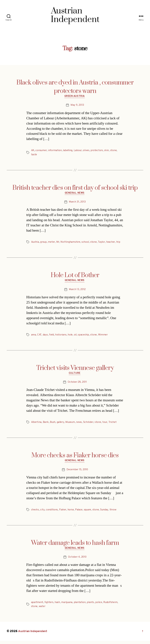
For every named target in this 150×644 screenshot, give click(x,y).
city (42, 512)
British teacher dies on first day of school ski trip (75, 188)
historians (62, 336)
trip (121, 243)
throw (115, 512)
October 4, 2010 (77, 560)
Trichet (116, 424)
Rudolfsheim (113, 606)
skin (110, 151)
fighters (50, 606)
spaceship (85, 336)
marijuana (68, 606)
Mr (59, 243)
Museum (72, 424)
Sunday (106, 512)
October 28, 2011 (77, 384)
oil (77, 336)
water (42, 610)
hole (71, 336)
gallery (61, 424)
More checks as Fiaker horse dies (75, 458)
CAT (40, 336)
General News (75, 194)
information (56, 151)
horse (71, 512)
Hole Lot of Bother (75, 276)
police (100, 606)
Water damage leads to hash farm (75, 546)
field (52, 336)
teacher (113, 243)
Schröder (90, 424)
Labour (80, 151)
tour (108, 424)
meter (52, 243)
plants (92, 606)
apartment (37, 606)
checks (35, 512)
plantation (81, 606)
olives (88, 151)
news (81, 424)
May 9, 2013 (77, 106)
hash (58, 606)
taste (34, 155)
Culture (75, 375)
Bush (53, 424)
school (87, 243)
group (44, 243)
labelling (69, 151)
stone (116, 151)
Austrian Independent (33, 635)
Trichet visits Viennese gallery (75, 370)
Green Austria (75, 97)
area (34, 336)
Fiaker (63, 512)
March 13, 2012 (77, 291)
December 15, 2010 (77, 472)
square (89, 512)
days (46, 336)
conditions (52, 512)
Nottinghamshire (72, 243)
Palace (80, 512)
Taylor (104, 243)
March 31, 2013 (77, 203)
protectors (99, 151)
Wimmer (105, 336)
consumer (42, 151)
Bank (46, 424)
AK (33, 151)
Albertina (37, 424)
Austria (35, 243)
